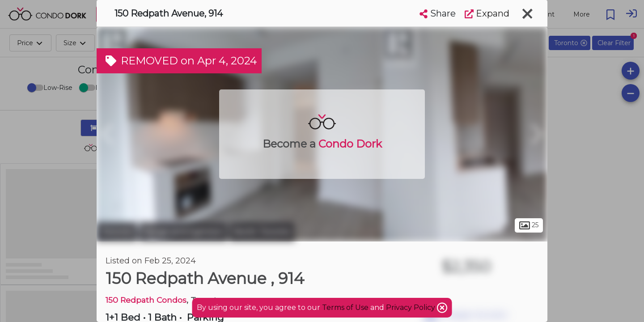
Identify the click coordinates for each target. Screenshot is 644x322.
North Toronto (262, 232)
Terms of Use (345, 307)
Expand (487, 13)
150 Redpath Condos (146, 300)
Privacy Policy (411, 307)
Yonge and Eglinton (183, 232)
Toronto (117, 232)
